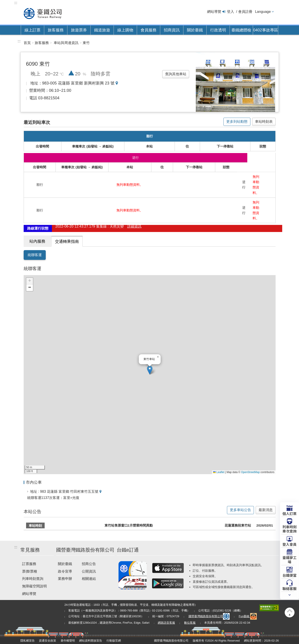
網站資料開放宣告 (91, 641)
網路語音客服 (166, 623)
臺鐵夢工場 (289, 559)
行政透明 (218, 30)
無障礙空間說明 (34, 586)
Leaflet (219, 472)
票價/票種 (30, 571)
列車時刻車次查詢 (289, 529)
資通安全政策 (48, 641)
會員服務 (149, 30)
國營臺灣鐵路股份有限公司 (209, 616)
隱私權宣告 (28, 641)
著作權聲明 (68, 641)
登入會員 (289, 544)
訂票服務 (29, 564)
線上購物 (125, 30)
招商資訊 (172, 30)
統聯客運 (35, 255)
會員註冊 (245, 12)
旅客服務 (56, 30)
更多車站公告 (240, 510)
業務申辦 (65, 579)
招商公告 (89, 564)
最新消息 (266, 510)
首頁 (27, 43)
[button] (150, 370)
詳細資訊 (134, 228)
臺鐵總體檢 (241, 30)
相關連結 (89, 579)
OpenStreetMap (250, 472)
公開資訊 (89, 571)
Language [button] (263, 12)
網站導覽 (214, 12)
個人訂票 (289, 513)
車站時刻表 (264, 122)
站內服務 (37, 241)
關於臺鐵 (195, 30)
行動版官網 (114, 641)
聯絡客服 (289, 588)
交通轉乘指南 (67, 241)
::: (16, 3)
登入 (230, 12)
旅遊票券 (79, 30)
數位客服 (190, 623)
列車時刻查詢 (33, 579)
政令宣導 (65, 571)
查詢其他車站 (176, 74)
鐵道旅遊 (102, 30)
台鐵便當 (289, 575)
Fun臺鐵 (248, 616)
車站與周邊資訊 (66, 43)
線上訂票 (32, 30)
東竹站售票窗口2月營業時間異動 (129, 525)
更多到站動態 (237, 122)
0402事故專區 (265, 30)
